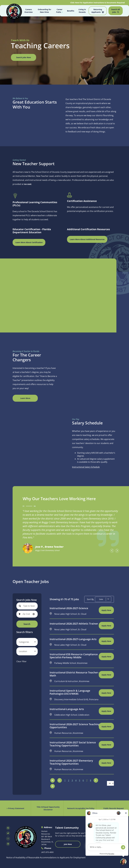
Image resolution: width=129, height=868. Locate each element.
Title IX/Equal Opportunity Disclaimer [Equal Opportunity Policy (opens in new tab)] (48, 808)
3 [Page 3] (72, 780)
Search (27, 624)
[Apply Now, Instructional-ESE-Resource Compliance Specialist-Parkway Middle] (106, 656)
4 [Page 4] (76, 780)
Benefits (71, 11)
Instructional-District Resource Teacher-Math (74, 674)
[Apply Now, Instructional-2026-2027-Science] (106, 610)
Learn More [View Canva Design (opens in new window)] (25, 398)
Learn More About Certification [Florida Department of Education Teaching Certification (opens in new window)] (29, 242)
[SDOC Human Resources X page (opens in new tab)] (8, 833)
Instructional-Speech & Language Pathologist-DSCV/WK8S (70, 692)
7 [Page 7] (87, 780)
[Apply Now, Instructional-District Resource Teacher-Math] (106, 675)
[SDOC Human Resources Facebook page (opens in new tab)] (8, 828)
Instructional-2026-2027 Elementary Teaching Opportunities (71, 762)
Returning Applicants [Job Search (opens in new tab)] (98, 11)
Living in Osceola (82, 11)
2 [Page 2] (69, 780)
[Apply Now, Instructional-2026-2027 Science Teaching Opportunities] (106, 726)
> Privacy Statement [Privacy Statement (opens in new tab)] (15, 808)
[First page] (53, 780)
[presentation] (112, 551)
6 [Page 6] (83, 780)
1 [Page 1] (65, 780)
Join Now (68, 844)
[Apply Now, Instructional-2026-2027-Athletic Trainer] (106, 626)
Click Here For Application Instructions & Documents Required (98, 3)
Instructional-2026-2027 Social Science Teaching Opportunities (73, 744)
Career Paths (60, 11)
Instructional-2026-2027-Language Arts (73, 639)
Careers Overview (29, 11)
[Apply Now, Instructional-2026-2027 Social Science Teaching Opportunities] (106, 745)
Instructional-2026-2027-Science (69, 608)
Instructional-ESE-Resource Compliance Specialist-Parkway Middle (74, 656)
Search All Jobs (116, 11)
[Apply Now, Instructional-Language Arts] (106, 711)
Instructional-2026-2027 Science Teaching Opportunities (75, 726)
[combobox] (26, 614)
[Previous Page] (60, 780)
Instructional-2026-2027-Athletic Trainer (74, 624)
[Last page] (53, 786)
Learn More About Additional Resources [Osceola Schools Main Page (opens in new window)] (87, 239)
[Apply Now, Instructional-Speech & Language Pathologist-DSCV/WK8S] (106, 693)
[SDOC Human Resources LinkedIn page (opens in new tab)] (8, 844)
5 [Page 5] (80, 780)
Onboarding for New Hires (44, 11)
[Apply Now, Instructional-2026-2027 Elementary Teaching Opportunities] (106, 763)
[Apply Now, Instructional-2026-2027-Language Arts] (106, 641)
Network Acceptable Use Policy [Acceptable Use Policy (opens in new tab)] (81, 808)
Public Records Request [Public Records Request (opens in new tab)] (114, 808)
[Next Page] (96, 780)
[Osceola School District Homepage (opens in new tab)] (14, 11)
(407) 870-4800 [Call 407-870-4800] (47, 852)
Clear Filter (21, 661)
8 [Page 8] (91, 780)
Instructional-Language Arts (67, 709)
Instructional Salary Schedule (86, 467)
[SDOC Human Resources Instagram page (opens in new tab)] (8, 839)
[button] (34, 614)
